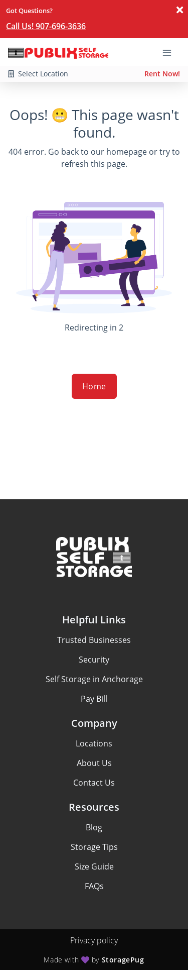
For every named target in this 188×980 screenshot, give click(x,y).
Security (94, 660)
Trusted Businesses (94, 640)
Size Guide (94, 866)
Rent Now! (162, 74)
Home (94, 386)
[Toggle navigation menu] (171, 52)
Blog (94, 827)
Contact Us (94, 783)
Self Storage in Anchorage (94, 679)
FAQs (94, 886)
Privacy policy (94, 940)
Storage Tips (94, 847)
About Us (94, 763)
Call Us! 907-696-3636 (46, 26)
